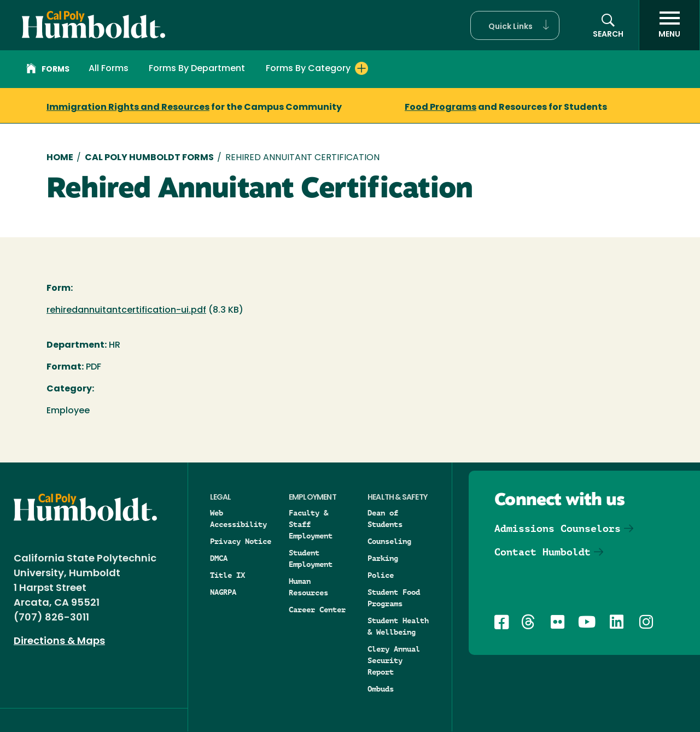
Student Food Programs (394, 598)
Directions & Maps (59, 642)
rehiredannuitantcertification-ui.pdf (126, 311)
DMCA (219, 558)
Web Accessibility (238, 519)
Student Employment (311, 558)
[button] (515, 25)
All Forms (109, 69)
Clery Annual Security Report (394, 660)
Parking (383, 558)
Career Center (317, 610)
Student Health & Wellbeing (398, 626)
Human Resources (308, 587)
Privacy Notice (241, 541)
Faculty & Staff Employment (311, 524)
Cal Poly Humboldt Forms (149, 158)
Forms (48, 70)
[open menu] (669, 25)
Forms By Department (197, 69)
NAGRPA (223, 592)
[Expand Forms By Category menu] (361, 68)
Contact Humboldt (542, 552)
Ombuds (381, 689)
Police (381, 575)
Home (60, 158)
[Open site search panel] (608, 25)
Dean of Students (385, 519)
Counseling (389, 541)
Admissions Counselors (558, 528)
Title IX (227, 575)
